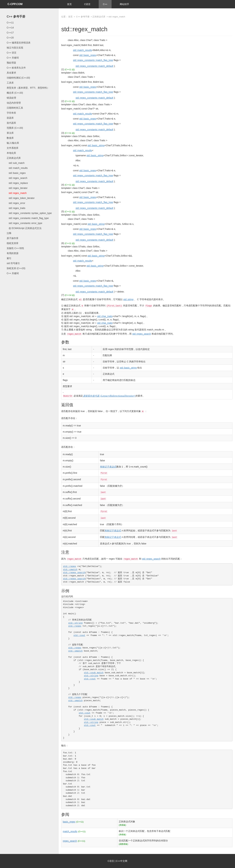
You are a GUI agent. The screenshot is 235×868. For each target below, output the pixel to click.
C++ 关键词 (13, 58)
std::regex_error (16, 203)
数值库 (10, 138)
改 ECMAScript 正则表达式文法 (24, 228)
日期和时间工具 (15, 108)
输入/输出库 (13, 143)
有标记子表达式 (108, 467)
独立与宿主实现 (15, 48)
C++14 (10, 28)
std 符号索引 (13, 263)
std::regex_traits (16, 208)
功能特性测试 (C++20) (18, 78)
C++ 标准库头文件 (16, 68)
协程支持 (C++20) (16, 268)
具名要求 (11, 73)
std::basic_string (128, 368)
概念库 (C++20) (15, 93)
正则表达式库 (14, 158)
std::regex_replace (17, 183)
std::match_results (17, 168)
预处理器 (11, 63)
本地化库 (11, 153)
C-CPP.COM (15, 4)
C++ (105, 4)
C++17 (10, 33)
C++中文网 (122, 861)
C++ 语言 (12, 53)
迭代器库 (11, 123)
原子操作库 (13, 238)
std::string (128, 299)
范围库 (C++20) (15, 128)
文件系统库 (13, 148)
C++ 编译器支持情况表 (19, 43)
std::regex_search (17, 178)
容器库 (10, 118)
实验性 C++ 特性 (15, 248)
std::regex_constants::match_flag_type (28, 218)
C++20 (10, 38)
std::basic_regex (16, 173)
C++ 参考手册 (16, 17)
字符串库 (11, 113)
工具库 (10, 83)
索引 (9, 258)
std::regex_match (17, 193)
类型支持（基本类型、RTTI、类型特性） (28, 88)
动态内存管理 (14, 103)
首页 (69, 4)
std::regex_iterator (17, 188)
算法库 (10, 133)
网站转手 (124, 4)
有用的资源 (13, 253)
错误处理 (11, 98)
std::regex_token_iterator (21, 198)
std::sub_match (16, 163)
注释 (9, 233)
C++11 (10, 23)
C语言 (87, 4)
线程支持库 (13, 243)
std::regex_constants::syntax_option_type (29, 213)
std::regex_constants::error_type (24, 223)
